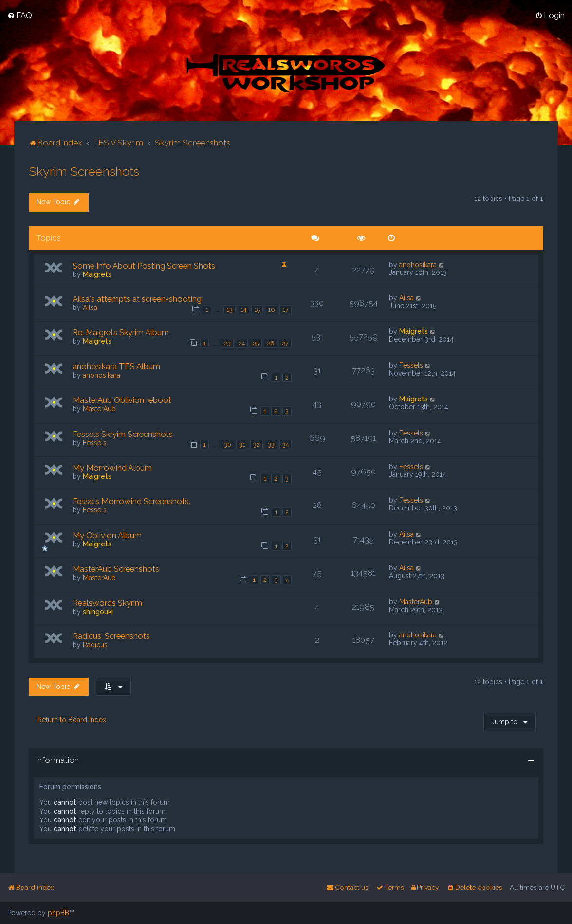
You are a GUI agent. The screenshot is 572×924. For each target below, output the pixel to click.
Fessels (411, 365)
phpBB (58, 913)
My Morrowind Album (112, 467)
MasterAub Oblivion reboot (122, 399)
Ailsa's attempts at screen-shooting (137, 298)
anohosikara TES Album (116, 366)
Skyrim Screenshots (84, 171)
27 (285, 343)
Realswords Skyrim (107, 602)
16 (271, 309)
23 (227, 343)
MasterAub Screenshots (116, 569)
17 (286, 309)
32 (257, 444)
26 (270, 343)
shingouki (98, 611)
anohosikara (418, 264)
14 (243, 309)
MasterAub (99, 408)
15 (257, 309)
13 (230, 309)
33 (271, 444)
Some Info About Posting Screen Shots (144, 265)
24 (242, 343)
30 (228, 444)
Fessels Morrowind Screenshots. (131, 501)
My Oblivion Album (107, 535)
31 (242, 444)
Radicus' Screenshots (111, 635)
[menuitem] (20, 15)
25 (256, 343)
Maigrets (97, 274)
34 (286, 444)
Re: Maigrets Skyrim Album (121, 332)
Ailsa (90, 307)
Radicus (95, 644)
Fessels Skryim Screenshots (123, 434)
